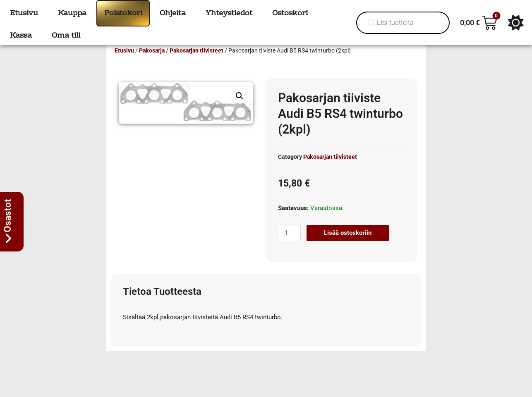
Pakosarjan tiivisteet (197, 62)
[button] (240, 108)
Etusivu (124, 62)
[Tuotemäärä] (289, 245)
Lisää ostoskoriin (348, 245)
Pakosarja (152, 62)
